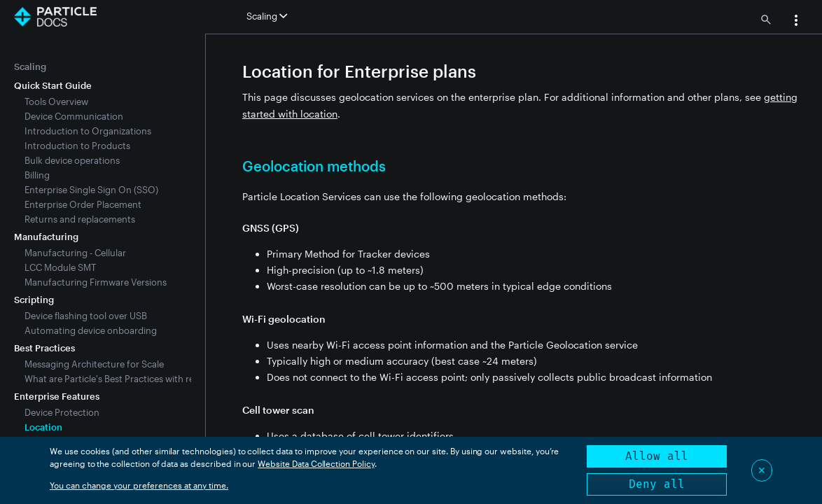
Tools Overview (56, 101)
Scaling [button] (267, 16)
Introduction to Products (77, 146)
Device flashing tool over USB (86, 316)
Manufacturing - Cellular (75, 253)
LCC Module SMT (60, 267)
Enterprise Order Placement (83, 204)
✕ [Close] (762, 470)
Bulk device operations (72, 160)
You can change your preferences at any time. (139, 485)
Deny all (657, 484)
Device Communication (74, 116)
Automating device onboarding (91, 330)
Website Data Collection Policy (316, 463)
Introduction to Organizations (88, 131)
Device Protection (62, 412)
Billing (37, 175)
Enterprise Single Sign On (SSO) (91, 190)
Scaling (30, 66)
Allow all (657, 456)
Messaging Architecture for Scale (94, 364)
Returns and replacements (80, 219)
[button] (796, 22)
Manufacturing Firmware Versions (96, 282)
